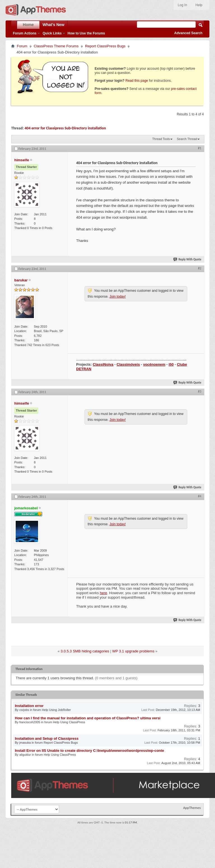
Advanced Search (188, 33)
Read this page (137, 81)
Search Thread (187, 139)
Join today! (118, 297)
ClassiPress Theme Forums (56, 46)
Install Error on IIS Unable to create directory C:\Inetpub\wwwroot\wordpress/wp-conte (89, 751)
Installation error (29, 706)
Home (28, 25)
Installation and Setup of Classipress (47, 739)
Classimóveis (128, 364)
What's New (53, 25)
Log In (182, 5)
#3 (200, 391)
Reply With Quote (188, 259)
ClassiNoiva (103, 364)
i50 (171, 364)
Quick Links (52, 33)
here (104, 593)
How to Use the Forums (86, 33)
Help (199, 5)
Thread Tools (161, 139)
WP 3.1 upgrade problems (133, 651)
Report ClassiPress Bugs (105, 46)
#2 (200, 268)
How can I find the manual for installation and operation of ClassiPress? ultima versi (88, 718)
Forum (22, 46)
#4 (200, 496)
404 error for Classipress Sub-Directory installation (65, 128)
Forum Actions (25, 33)
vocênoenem (154, 364)
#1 (200, 148)
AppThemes (192, 808)
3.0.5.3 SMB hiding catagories (85, 651)
